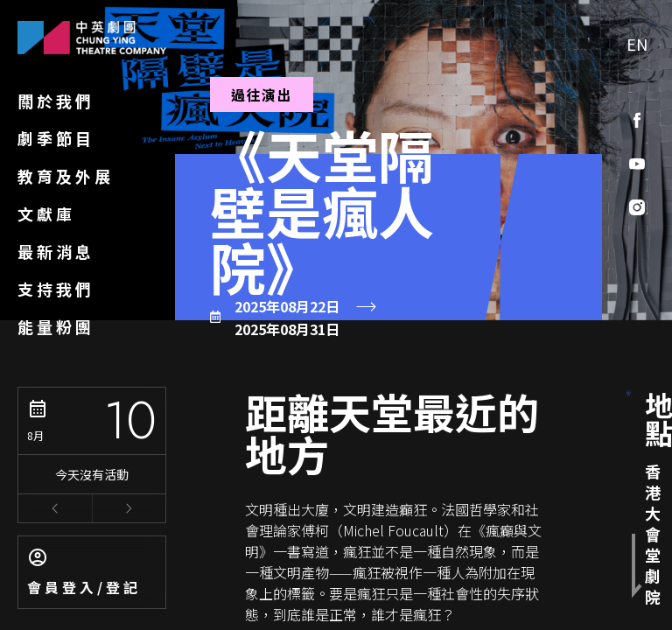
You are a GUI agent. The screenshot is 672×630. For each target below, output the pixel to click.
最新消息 (56, 251)
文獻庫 (46, 213)
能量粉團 (56, 326)
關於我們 (56, 101)
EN (637, 44)
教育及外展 (66, 176)
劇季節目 (56, 138)
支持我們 (56, 289)
